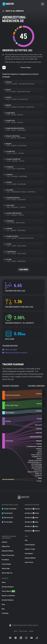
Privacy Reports (8, 591)
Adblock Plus (6, 546)
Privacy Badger (6, 564)
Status (4, 582)
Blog (3, 609)
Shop (3, 604)
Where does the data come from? (15, 353)
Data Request (29, 554)
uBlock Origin (6, 569)
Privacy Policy (23, 631)
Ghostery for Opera (32, 522)
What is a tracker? (10, 350)
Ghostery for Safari (32, 518)
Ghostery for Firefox (32, 513)
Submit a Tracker (30, 549)
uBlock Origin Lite (7, 573)
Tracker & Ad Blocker (9, 509)
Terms (15, 631)
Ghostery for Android (32, 531)
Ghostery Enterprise (8, 600)
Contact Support (30, 545)
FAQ (26, 540)
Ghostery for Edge (31, 526)
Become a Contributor (8, 596)
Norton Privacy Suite (8, 555)
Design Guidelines (30, 558)
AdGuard (4, 542)
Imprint (31, 631)
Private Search (7, 513)
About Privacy (29, 562)
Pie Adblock (5, 560)
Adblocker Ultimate (7, 551)
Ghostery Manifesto (8, 587)
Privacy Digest (7, 522)
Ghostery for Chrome (32, 509)
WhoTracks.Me (7, 518)
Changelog (5, 613)
